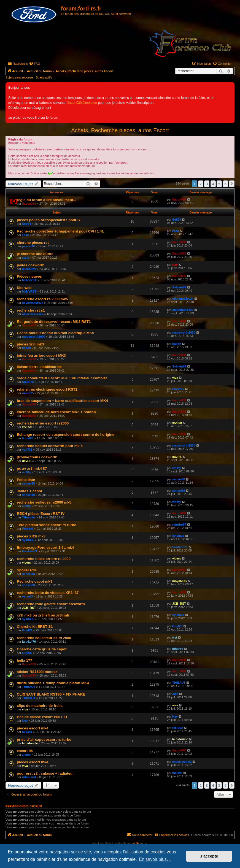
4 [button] (213, 184)
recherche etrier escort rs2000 (43, 423)
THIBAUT (29, 687)
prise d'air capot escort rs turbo (44, 739)
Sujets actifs (44, 77)
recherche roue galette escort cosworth (51, 604)
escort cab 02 (182, 762)
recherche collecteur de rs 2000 (44, 638)
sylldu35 (28, 540)
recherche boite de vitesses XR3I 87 (48, 593)
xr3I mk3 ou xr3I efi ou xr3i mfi (43, 615)
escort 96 (25, 751)
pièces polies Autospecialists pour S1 (49, 220)
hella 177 (25, 660)
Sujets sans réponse (19, 77)
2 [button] (201, 184)
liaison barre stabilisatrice (39, 367)
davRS (27, 461)
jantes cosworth (31, 265)
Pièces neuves (29, 276)
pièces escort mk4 (33, 762)
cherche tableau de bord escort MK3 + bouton (56, 412)
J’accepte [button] (209, 856)
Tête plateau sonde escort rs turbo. (47, 525)
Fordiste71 (30, 551)
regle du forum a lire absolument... (46, 200)
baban (26, 348)
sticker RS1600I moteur (37, 672)
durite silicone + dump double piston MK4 (53, 683)
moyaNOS (180, 581)
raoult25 (28, 382)
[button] (232, 184)
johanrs (178, 649)
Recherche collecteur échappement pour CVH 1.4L (60, 231)
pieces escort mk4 (33, 728)
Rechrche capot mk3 (35, 581)
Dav (175, 265)
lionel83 (28, 438)
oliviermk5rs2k (33, 303)
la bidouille (30, 743)
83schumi (29, 269)
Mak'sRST (29, 280)
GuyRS (27, 630)
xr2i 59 (27, 427)
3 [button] (207, 184)
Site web (24, 288)
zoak (25, 235)
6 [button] (226, 184)
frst (175, 637)
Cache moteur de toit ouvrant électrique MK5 (56, 333)
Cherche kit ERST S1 (35, 627)
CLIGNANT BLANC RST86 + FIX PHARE (51, 694)
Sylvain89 (179, 287)
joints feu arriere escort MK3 (41, 355)
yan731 (27, 450)
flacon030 (29, 204)
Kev (25, 721)
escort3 (27, 596)
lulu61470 (29, 642)
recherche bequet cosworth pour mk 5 (50, 446)
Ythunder (29, 517)
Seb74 (26, 224)
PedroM (28, 529)
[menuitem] (34, 64)
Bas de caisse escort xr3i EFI (42, 717)
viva (175, 378)
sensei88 (28, 483)
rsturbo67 (179, 524)
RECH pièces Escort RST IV (41, 514)
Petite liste (26, 480)
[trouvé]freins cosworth (37, 457)
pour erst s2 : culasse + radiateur (45, 773)
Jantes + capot (29, 491)
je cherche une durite (35, 254)
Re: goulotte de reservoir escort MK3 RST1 (54, 322)
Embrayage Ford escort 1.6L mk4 (45, 547)
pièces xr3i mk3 (30, 344)
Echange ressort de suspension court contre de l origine (66, 435)
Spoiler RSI (26, 570)
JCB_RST (29, 608)
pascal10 (28, 246)
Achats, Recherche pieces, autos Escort (120, 130)
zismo (26, 755)
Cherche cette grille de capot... (43, 649)
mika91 (27, 732)
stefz (25, 258)
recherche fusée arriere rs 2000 (44, 559)
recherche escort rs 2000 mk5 (42, 299)
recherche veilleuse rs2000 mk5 (44, 502)
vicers (26, 563)
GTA (136, 843)
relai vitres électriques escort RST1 (47, 389)
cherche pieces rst (33, 243)
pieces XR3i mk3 (31, 536)
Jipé (175, 694)
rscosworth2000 (34, 337)
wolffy (26, 472)
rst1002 (178, 728)
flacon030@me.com (82, 103)
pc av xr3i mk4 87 (32, 468)
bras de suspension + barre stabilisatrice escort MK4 (62, 401)
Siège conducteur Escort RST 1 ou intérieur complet (62, 378)
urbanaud (29, 777)
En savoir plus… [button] (155, 859)
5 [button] (219, 184)
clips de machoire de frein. (40, 706)
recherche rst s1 (31, 310)
